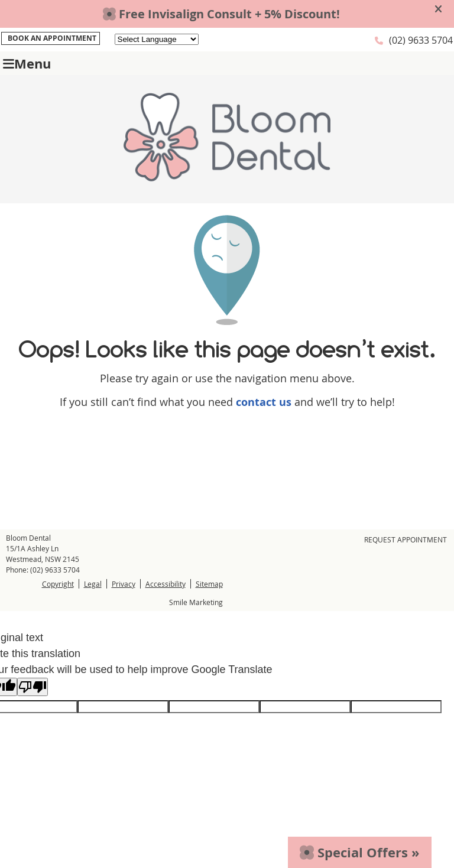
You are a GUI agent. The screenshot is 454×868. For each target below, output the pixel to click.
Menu (27, 64)
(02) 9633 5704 (421, 40)
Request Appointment (406, 539)
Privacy (124, 584)
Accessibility (166, 584)
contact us (264, 402)
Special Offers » (360, 852)
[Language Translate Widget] (157, 39)
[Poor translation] (33, 687)
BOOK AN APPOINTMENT (52, 38)
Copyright (58, 584)
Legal (93, 584)
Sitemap (209, 584)
